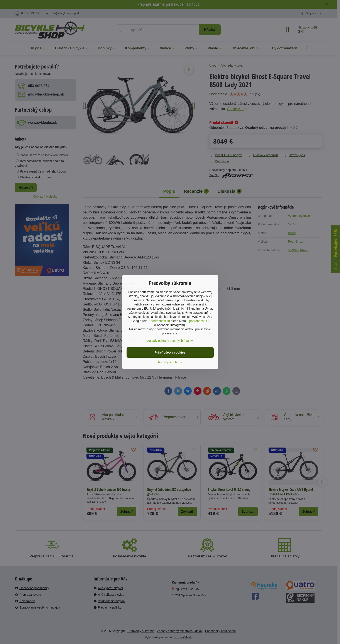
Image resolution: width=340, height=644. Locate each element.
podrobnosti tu (160, 321)
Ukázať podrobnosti (170, 362)
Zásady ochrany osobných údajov (170, 341)
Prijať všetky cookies (170, 352)
